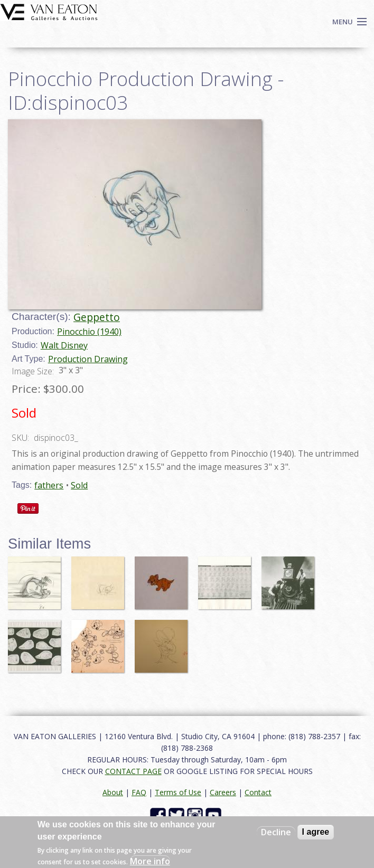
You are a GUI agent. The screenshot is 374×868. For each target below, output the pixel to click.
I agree (316, 832)
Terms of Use (178, 792)
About (113, 792)
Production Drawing (88, 359)
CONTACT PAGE (133, 771)
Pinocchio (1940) (89, 332)
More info (150, 861)
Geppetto (97, 317)
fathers (49, 485)
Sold (79, 485)
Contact (258, 792)
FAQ (139, 792)
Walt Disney (64, 345)
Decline (276, 832)
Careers (223, 792)
